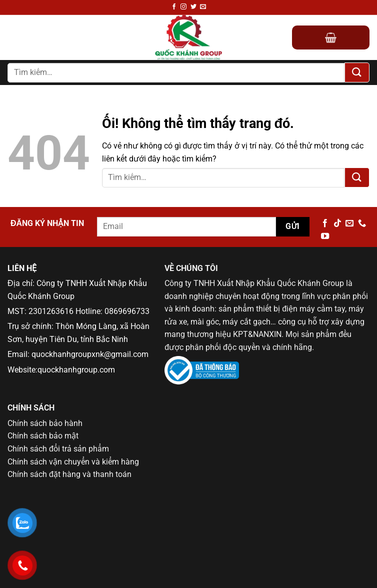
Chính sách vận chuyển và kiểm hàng (73, 462)
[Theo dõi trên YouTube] (325, 236)
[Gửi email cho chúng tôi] (203, 7)
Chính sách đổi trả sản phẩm (58, 449)
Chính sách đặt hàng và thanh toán (69, 474)
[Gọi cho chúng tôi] (362, 223)
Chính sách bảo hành (45, 423)
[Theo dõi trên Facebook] (174, 7)
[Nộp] (357, 72)
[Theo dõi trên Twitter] (193, 7)
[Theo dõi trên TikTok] (337, 223)
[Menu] (13, 38)
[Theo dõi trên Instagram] (183, 7)
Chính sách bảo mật (43, 436)
